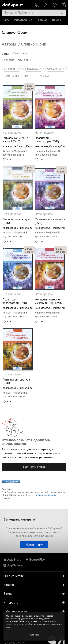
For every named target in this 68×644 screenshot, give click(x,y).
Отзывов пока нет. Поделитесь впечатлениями (26, 442)
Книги (6, 20)
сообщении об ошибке (46, 495)
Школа (57, 20)
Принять (34, 634)
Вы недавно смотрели (19, 519)
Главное (42, 20)
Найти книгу (34, 545)
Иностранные (23, 20)
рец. (29, 86)
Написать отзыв (34, 467)
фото (29, 89)
